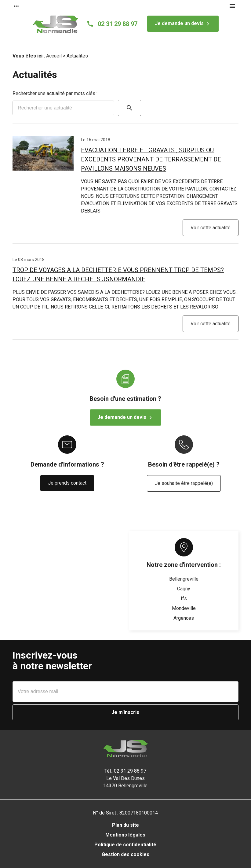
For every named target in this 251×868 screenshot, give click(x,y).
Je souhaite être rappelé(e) (184, 483)
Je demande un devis (183, 24)
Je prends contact (67, 483)
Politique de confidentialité (125, 845)
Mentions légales (125, 835)
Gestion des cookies (125, 854)
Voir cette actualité (211, 228)
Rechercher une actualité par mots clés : (55, 93)
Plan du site (125, 825)
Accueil (54, 56)
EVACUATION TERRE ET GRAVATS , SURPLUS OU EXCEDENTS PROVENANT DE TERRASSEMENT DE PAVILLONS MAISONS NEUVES (151, 159)
